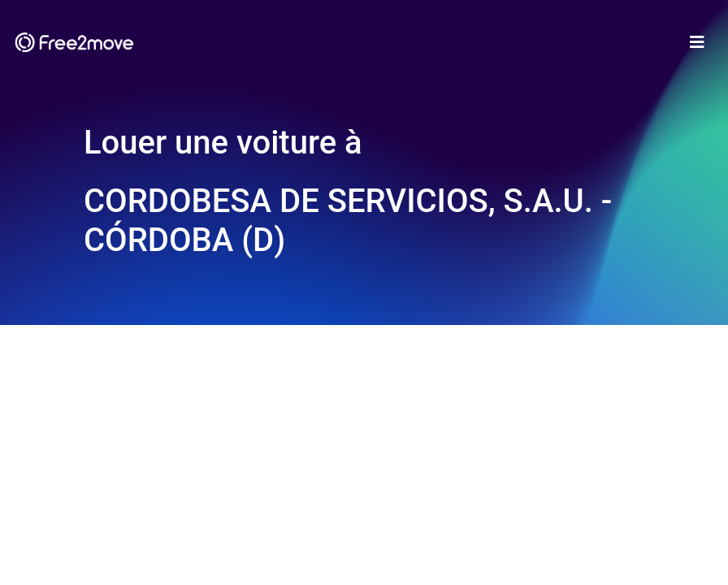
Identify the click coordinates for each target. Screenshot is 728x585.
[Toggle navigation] (697, 42)
